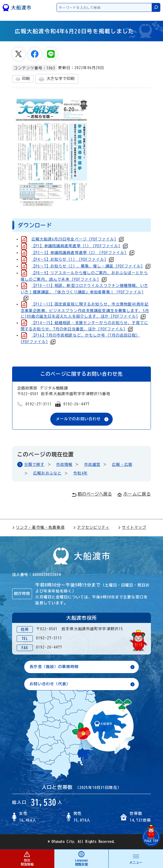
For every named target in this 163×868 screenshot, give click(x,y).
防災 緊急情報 (27, 858)
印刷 (23, 79)
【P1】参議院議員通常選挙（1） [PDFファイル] (76, 246)
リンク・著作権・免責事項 (38, 527)
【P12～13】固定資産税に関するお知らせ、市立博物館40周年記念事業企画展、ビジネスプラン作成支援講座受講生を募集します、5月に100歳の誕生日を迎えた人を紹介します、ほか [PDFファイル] (85, 310)
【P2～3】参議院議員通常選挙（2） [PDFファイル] (79, 253)
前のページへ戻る (92, 494)
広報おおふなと (47, 473)
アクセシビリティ (91, 527)
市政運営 (92, 464)
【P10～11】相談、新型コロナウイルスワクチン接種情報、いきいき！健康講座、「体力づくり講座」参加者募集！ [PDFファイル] (84, 289)
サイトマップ (132, 527)
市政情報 (64, 464)
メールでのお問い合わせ (78, 419)
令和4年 (80, 473)
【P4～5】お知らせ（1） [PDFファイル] (69, 259)
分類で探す (34, 464)
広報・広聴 (122, 464)
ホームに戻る (134, 494)
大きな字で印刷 (57, 79)
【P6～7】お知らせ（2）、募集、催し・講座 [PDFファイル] (87, 266)
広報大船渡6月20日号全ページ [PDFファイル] (74, 239)
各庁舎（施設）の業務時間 (54, 667)
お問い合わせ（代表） (50, 684)
